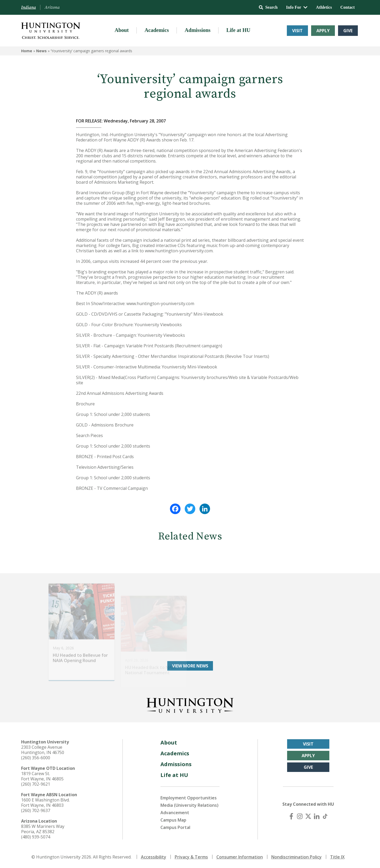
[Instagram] (300, 816)
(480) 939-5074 (36, 837)
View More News (190, 666)
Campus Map (173, 820)
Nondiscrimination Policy (296, 857)
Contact (348, 7)
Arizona (52, 7)
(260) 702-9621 (36, 784)
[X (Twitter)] (308, 816)
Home (27, 51)
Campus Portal (175, 827)
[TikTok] (325, 816)
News (41, 51)
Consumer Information (240, 857)
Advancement (175, 813)
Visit (297, 31)
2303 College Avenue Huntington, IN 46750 (43, 750)
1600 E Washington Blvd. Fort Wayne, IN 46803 (45, 803)
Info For (297, 7)
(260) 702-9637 (36, 810)
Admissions (198, 30)
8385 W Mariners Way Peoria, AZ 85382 (43, 829)
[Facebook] (291, 816)
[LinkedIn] (317, 816)
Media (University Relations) (189, 805)
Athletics (324, 7)
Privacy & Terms (191, 857)
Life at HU (238, 30)
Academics (157, 30)
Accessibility (154, 857)
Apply (323, 31)
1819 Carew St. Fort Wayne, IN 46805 (42, 776)
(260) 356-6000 (36, 758)
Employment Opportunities (189, 798)
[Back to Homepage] (190, 704)
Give (348, 31)
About (122, 30)
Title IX (337, 857)
